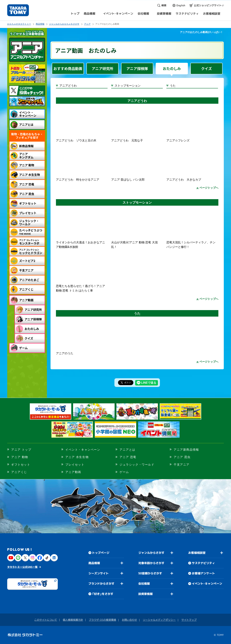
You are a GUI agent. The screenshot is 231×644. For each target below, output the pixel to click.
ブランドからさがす (101, 584)
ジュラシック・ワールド (137, 465)
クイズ (206, 68)
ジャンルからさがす (151, 553)
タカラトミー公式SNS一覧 (22, 567)
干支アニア (182, 465)
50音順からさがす (150, 573)
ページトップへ (209, 188)
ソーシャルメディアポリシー (159, 620)
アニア (87, 24)
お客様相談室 (197, 553)
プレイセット (75, 465)
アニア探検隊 (137, 68)
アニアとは (127, 450)
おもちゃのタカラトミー (19, 24)
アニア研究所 (103, 68)
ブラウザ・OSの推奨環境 (102, 620)
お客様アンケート (203, 573)
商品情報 (40, 24)
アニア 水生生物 (77, 457)
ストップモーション (128, 86)
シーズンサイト (99, 573)
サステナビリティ (203, 563)
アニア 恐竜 (128, 457)
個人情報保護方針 (73, 620)
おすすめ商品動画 (68, 68)
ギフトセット (21, 465)
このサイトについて (46, 620)
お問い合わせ (129, 620)
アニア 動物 (20, 457)
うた (173, 86)
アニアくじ (19, 472)
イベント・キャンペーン (83, 450)
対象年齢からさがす (151, 563)
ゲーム (124, 472)
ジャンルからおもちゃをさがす (64, 24)
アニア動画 (73, 472)
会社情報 (144, 584)
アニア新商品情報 (186, 450)
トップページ (101, 553)
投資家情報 (145, 594)
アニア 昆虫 (182, 457)
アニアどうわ (68, 86)
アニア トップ (21, 450)
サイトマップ (189, 620)
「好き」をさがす (103, 594)
